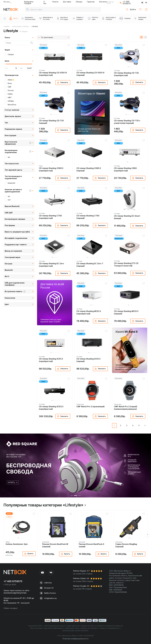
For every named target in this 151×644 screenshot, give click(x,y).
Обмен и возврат (11, 608)
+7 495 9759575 (127, 3)
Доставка (67, 2)
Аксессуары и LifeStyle (21, 26)
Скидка (11, 54)
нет (9, 200)
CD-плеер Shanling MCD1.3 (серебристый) (89, 312)
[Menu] (5, 18)
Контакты (103, 2)
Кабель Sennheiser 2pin (17, 544)
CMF (10, 87)
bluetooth (12, 183)
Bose (10, 83)
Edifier (10, 94)
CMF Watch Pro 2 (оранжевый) (90, 407)
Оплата (55, 2)
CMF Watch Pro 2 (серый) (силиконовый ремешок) (126, 408)
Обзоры (79, 2)
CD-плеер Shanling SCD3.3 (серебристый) (51, 408)
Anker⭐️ (11, 80)
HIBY (10, 97)
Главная (6, 26)
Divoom (11, 90)
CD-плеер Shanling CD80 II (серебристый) (51, 169)
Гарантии (91, 2)
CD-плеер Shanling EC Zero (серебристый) (51, 265)
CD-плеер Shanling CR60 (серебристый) (125, 169)
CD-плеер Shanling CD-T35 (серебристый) (126, 74)
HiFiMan (11, 101)
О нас (45, 3)
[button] (128, 67)
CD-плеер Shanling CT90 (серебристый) (50, 217)
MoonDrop (12, 105)
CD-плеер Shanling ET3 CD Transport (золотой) (126, 265)
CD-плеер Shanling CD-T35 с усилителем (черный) (127, 122)
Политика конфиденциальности (75, 639)
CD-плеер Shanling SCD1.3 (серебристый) (51, 360)
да (9, 157)
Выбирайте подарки (29, 3)
